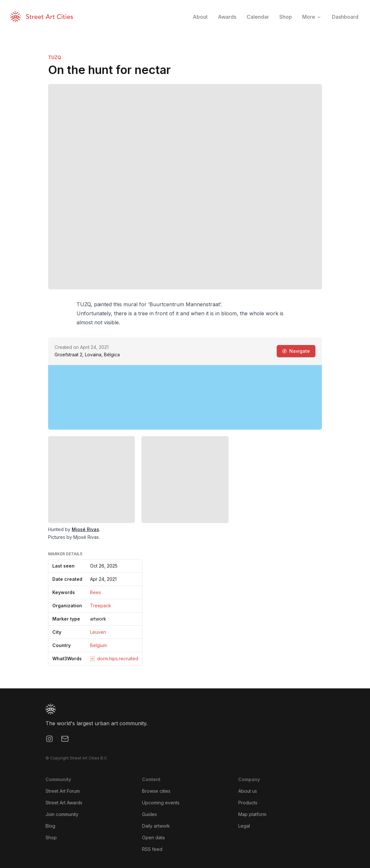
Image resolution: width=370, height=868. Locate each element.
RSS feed (152, 849)
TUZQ (55, 57)
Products (248, 803)
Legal (244, 826)
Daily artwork (156, 826)
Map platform (252, 814)
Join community (62, 814)
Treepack (101, 606)
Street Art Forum (63, 791)
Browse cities (156, 791)
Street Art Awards (64, 803)
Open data (153, 837)
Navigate (296, 351)
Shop (51, 837)
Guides (149, 814)
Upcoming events (161, 803)
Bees (96, 592)
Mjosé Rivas (85, 529)
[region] (185, 397)
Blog (50, 826)
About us (248, 791)
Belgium (98, 645)
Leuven (98, 632)
